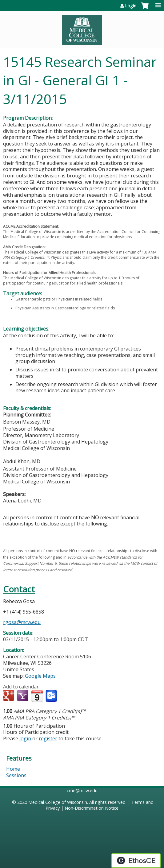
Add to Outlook (52, 696)
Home (13, 769)
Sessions (16, 775)
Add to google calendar (9, 696)
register (48, 738)
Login (131, 6)
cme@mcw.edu (82, 790)
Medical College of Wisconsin (58, 802)
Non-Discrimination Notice (92, 808)
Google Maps (40, 676)
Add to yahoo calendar (23, 696)
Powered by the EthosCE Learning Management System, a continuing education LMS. (136, 861)
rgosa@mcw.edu (22, 622)
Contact (19, 589)
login (25, 738)
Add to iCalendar (37, 696)
